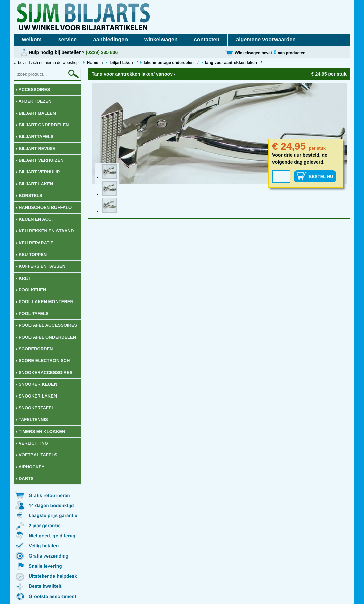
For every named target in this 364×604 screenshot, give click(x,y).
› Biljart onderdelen (42, 125)
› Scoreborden (34, 349)
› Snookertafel (35, 408)
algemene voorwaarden (266, 40)
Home (92, 63)
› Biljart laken (34, 184)
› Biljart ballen (36, 113)
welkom (32, 40)
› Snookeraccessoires (44, 372)
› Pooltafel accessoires (46, 325)
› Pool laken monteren (45, 302)
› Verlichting (32, 443)
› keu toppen (31, 255)
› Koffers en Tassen (41, 266)
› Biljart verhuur (38, 172)
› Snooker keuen (37, 384)
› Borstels (29, 196)
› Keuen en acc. (34, 219)
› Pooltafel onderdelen (46, 337)
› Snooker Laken (36, 396)
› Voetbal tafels (37, 455)
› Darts (25, 479)
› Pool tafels (32, 313)
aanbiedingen (111, 40)
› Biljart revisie (36, 148)
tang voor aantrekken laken (231, 63)
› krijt (24, 278)
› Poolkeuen (31, 290)
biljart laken (121, 63)
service (67, 40)
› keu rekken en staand (45, 231)
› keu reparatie (35, 243)
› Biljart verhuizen (40, 160)
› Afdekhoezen (34, 101)
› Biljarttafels (35, 137)
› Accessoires (33, 89)
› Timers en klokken (41, 431)
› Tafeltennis (32, 420)
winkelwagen (161, 40)
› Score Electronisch (43, 361)
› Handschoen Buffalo (44, 207)
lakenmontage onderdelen (169, 63)
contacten (207, 40)
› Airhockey (30, 467)
